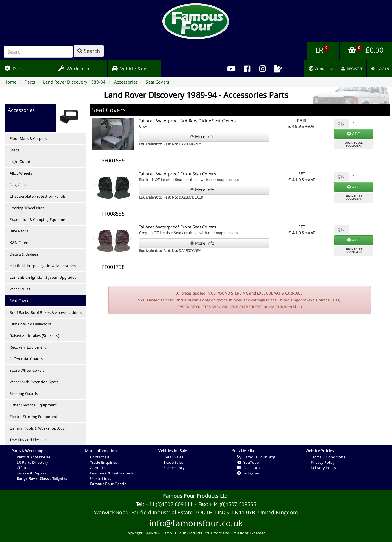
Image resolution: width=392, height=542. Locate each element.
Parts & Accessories (34, 457)
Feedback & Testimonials (112, 473)
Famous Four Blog (256, 457)
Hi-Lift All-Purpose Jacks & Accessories (43, 266)
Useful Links (101, 478)
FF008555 (113, 214)
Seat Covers (20, 301)
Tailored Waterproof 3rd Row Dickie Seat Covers (187, 121)
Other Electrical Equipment (33, 405)
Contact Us (100, 457)
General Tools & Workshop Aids (37, 428)
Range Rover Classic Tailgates (42, 478)
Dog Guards (20, 185)
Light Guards (21, 162)
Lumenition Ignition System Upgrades (43, 277)
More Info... (204, 137)
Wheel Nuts (20, 289)
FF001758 (113, 267)
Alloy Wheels (21, 173)
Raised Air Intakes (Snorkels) (34, 336)
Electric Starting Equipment (33, 417)
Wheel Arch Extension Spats (34, 382)
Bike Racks (19, 231)
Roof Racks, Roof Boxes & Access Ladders (46, 312)
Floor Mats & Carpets (28, 138)
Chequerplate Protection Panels (38, 196)
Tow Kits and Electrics (28, 440)
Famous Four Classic (108, 484)
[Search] (38, 52)
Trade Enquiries (104, 462)
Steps (15, 150)
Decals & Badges (24, 254)
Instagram (249, 473)
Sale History (174, 468)
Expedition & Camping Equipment (39, 219)
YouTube (248, 462)
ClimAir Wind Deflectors (30, 324)
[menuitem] (247, 69)
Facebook (249, 468)
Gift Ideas (25, 468)
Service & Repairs (32, 473)
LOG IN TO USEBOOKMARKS (354, 144)
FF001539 (113, 160)
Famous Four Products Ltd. (196, 496)
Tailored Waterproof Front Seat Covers (178, 174)
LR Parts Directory (32, 462)
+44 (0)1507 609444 (169, 504)
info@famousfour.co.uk (196, 523)
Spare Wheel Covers (27, 370)
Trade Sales (173, 462)
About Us (98, 468)
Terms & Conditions (328, 457)
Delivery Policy (324, 468)
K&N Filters (19, 243)
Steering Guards (24, 393)
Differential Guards (26, 359)
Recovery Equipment (28, 347)
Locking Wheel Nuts (27, 208)
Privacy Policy (323, 462)
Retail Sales (173, 457)
